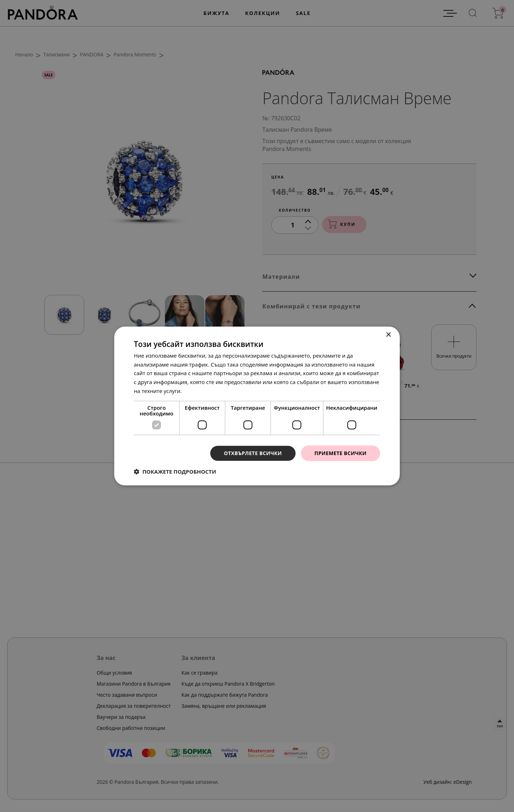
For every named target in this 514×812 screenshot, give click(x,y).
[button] (175, 471)
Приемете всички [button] (341, 453)
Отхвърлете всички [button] (253, 453)
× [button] (388, 335)
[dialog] (257, 406)
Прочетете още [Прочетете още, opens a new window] (203, 391)
